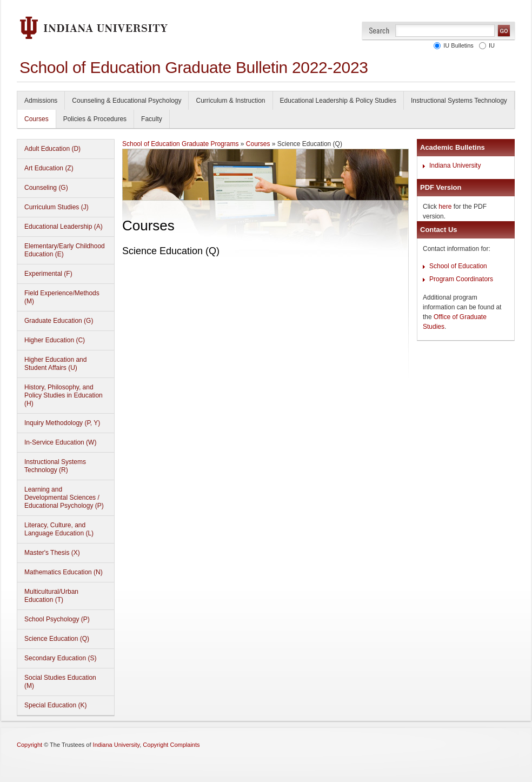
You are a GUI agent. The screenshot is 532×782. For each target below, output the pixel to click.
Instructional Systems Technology (459, 101)
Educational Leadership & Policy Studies (338, 101)
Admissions (41, 101)
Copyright (29, 745)
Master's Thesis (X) (52, 553)
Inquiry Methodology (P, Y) (62, 423)
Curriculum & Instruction (230, 101)
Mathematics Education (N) (64, 572)
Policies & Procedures (95, 119)
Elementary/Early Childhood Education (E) (65, 250)
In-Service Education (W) (60, 442)
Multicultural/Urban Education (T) (51, 596)
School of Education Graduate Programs (180, 144)
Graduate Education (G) (59, 321)
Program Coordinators (461, 279)
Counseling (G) (46, 188)
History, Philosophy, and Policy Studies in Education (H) (64, 395)
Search (379, 31)
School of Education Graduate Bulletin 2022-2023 (194, 67)
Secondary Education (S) (60, 658)
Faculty (152, 119)
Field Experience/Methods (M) (62, 297)
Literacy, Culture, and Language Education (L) (59, 529)
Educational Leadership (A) (64, 227)
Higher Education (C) (55, 340)
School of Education (458, 266)
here (445, 207)
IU (490, 45)
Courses (36, 119)
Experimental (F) (48, 274)
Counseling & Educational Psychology (127, 101)
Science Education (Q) (57, 639)
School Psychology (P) (57, 619)
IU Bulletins (457, 45)
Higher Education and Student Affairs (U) (55, 364)
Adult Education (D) (52, 149)
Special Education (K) (55, 705)
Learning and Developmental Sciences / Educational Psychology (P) (64, 498)
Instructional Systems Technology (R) (55, 466)
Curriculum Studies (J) (56, 207)
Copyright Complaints (171, 745)
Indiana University (455, 165)
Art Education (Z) (49, 168)
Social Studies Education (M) (60, 682)
